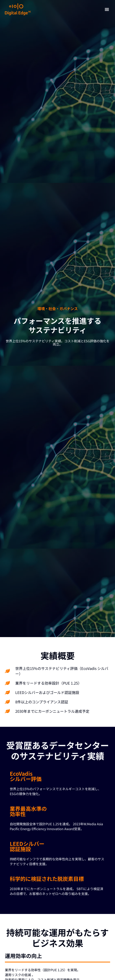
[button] (107, 9)
